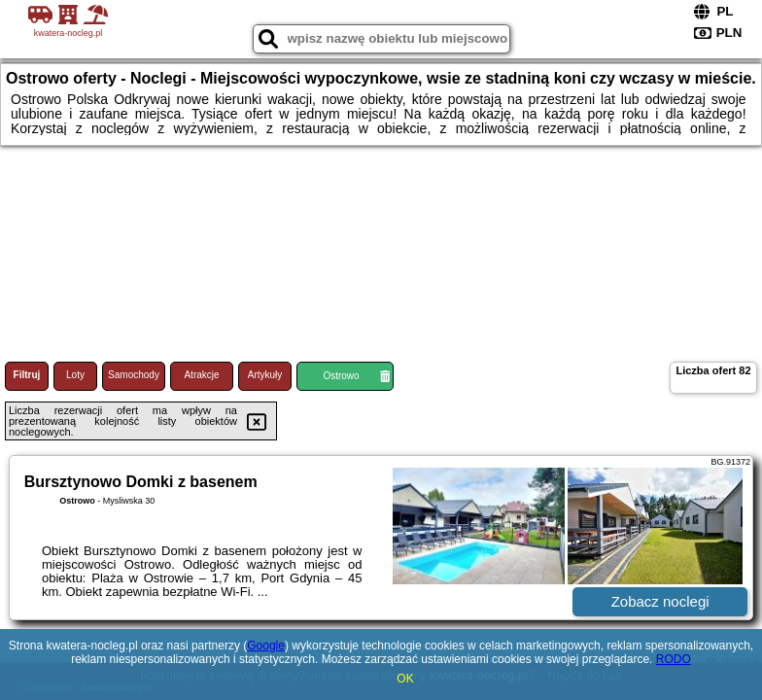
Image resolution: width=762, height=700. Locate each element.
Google (266, 646)
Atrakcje (201, 375)
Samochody (134, 375)
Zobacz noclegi (660, 601)
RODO (674, 659)
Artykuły (265, 375)
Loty (75, 375)
